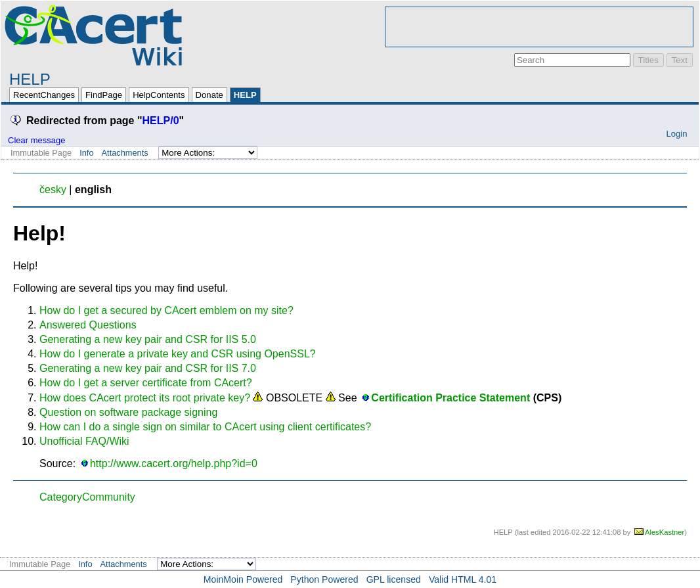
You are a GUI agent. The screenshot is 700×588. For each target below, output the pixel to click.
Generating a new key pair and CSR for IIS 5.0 (148, 339)
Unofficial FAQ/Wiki (84, 441)
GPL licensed (394, 579)
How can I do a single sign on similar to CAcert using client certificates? (205, 427)
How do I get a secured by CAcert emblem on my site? (166, 310)
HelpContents (159, 95)
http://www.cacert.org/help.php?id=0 (174, 464)
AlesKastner (665, 532)
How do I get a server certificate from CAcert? (146, 383)
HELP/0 (161, 121)
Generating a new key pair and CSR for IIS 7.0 (148, 368)
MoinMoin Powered (243, 579)
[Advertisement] (539, 27)
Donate (209, 95)
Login (676, 134)
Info (86, 153)
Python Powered (324, 579)
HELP (30, 79)
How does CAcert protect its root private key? (145, 398)
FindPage (104, 95)
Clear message (36, 140)
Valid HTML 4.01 (463, 579)
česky (53, 190)
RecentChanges (44, 95)
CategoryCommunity (87, 497)
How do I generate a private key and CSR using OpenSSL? (178, 354)
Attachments (125, 153)
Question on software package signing (128, 412)
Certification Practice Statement (450, 398)
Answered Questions (88, 325)
